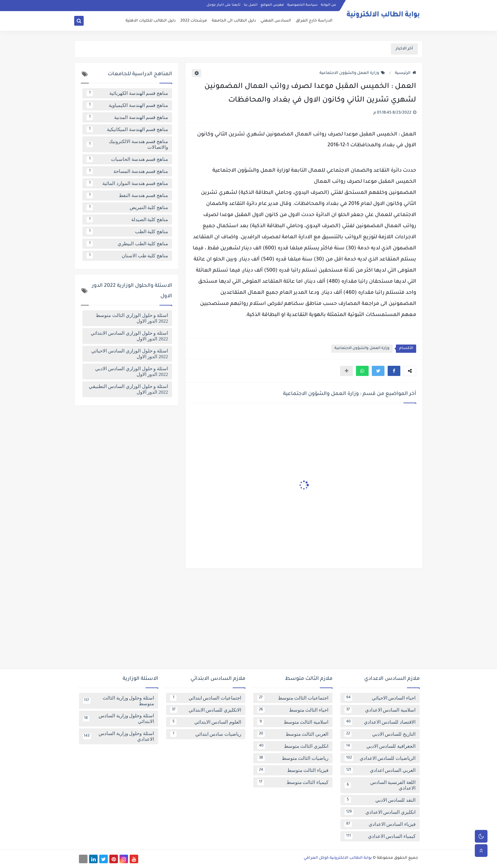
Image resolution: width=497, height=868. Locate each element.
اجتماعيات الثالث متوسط (293, 698)
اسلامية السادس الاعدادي (380, 710)
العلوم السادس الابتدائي (206, 722)
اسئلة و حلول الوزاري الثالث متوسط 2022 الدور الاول (132, 318)
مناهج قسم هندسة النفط (127, 195)
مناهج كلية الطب (127, 232)
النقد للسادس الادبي (380, 800)
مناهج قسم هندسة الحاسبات (127, 159)
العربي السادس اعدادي (380, 770)
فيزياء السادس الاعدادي (380, 824)
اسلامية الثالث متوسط (293, 722)
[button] (394, 371)
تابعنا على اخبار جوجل (224, 5)
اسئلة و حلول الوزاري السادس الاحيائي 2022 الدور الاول (130, 354)
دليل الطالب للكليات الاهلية (151, 21)
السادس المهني (276, 21)
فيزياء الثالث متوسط (293, 770)
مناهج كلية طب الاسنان (127, 256)
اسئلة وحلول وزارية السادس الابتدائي (119, 719)
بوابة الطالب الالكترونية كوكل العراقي (338, 858)
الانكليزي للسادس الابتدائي (206, 710)
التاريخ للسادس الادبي (380, 734)
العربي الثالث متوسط (293, 734)
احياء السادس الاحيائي (380, 698)
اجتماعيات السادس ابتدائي (206, 698)
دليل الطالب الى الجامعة (234, 21)
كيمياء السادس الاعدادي (380, 836)
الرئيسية (406, 73)
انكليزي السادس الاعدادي (380, 812)
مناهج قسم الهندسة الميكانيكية (127, 129)
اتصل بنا (251, 5)
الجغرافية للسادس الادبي (380, 746)
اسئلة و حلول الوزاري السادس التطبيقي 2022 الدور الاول (128, 389)
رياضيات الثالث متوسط (293, 758)
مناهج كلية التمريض (127, 207)
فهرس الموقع (272, 5)
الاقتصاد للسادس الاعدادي (380, 722)
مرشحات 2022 (194, 21)
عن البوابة (329, 5)
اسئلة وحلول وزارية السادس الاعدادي (119, 736)
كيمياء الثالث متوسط (293, 782)
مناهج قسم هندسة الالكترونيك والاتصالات (127, 144)
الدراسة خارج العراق (314, 21)
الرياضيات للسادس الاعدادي (380, 758)
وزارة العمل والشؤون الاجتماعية (352, 73)
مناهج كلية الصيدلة (127, 220)
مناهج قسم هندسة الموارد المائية (127, 183)
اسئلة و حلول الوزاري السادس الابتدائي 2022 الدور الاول (129, 336)
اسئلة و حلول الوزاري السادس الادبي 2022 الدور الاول (132, 372)
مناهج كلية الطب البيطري (127, 244)
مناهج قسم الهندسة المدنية (127, 117)
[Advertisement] (248, 621)
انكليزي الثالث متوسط (293, 746)
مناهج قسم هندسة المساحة (127, 171)
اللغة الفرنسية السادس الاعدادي (380, 785)
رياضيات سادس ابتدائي (206, 734)
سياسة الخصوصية (302, 5)
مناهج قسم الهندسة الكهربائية (127, 93)
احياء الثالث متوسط (293, 710)
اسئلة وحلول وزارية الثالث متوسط (119, 701)
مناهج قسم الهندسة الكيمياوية (127, 105)
